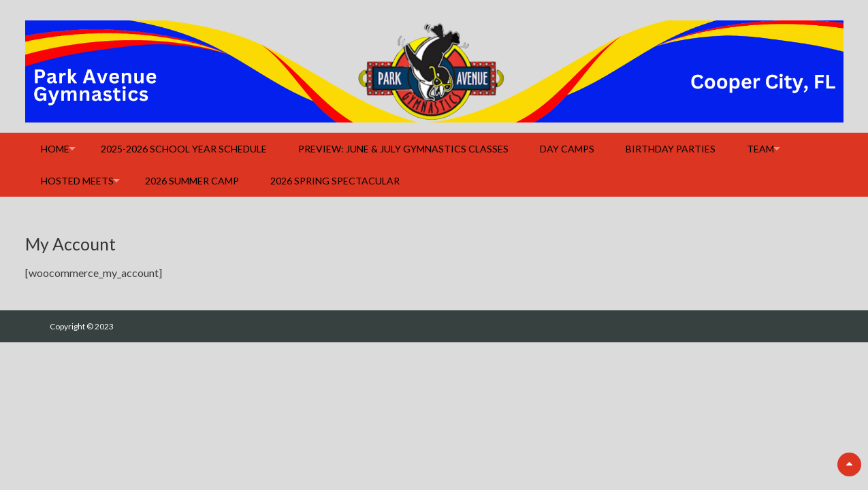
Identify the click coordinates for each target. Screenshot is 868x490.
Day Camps (567, 149)
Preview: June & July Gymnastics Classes (403, 149)
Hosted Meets (77, 181)
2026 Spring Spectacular (335, 181)
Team (760, 149)
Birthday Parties (671, 149)
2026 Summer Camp (192, 181)
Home (55, 149)
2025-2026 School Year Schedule (184, 149)
